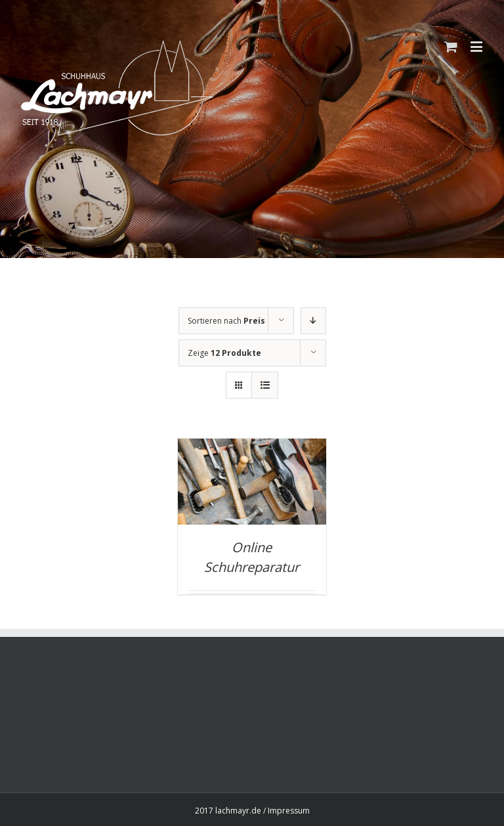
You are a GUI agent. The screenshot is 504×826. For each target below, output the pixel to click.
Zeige (224, 353)
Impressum (289, 811)
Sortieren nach (226, 321)
